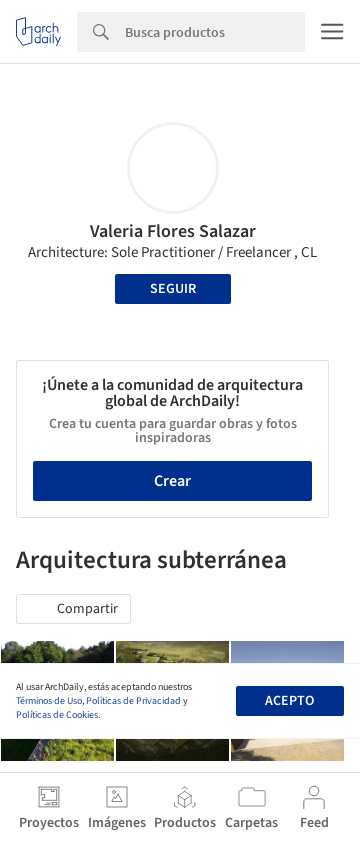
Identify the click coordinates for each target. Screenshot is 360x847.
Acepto (289, 701)
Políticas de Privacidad (133, 701)
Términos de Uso (49, 701)
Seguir (173, 289)
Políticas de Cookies (57, 715)
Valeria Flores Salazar (173, 231)
